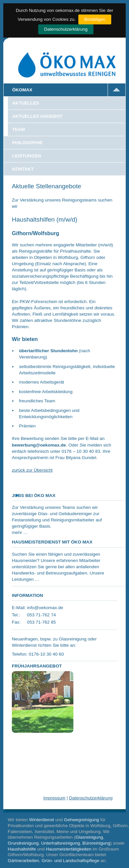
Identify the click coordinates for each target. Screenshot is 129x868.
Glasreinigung (89, 837)
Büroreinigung (96, 843)
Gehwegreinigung (81, 820)
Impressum (54, 798)
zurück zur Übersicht (32, 470)
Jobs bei (34, 496)
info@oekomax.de (45, 608)
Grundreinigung (23, 843)
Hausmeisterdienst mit (52, 542)
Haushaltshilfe (22, 849)
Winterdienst (42, 820)
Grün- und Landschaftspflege (70, 861)
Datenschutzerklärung (66, 29)
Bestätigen (95, 19)
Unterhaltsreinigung (61, 843)
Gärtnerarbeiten (24, 861)
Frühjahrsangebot (37, 666)
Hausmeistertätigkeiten (68, 849)
